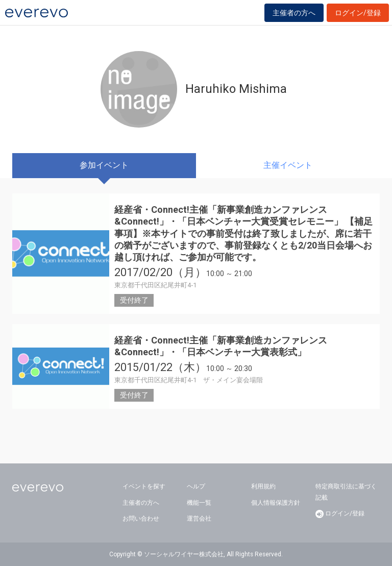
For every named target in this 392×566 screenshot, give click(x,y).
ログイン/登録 (358, 13)
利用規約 (263, 486)
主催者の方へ (294, 13)
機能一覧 (199, 503)
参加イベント (104, 165)
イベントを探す (144, 486)
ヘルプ (196, 486)
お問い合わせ (141, 519)
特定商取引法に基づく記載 (346, 492)
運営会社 (199, 519)
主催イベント (288, 165)
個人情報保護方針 (276, 503)
